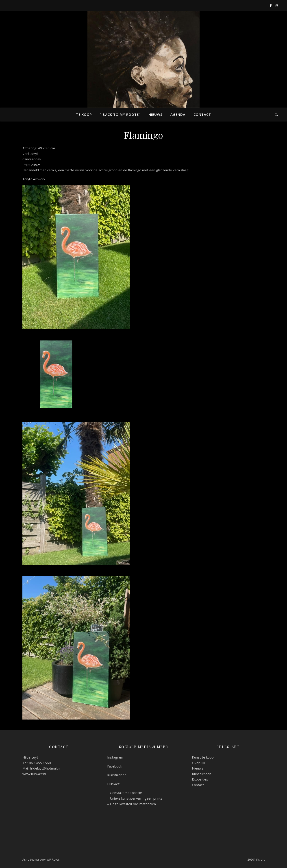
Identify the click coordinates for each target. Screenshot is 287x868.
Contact (202, 114)
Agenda (178, 114)
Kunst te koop (203, 757)
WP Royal (53, 859)
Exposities (200, 779)
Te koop (84, 114)
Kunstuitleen (117, 775)
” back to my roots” (120, 114)
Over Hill (199, 763)
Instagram (115, 757)
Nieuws (155, 114)
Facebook (115, 766)
